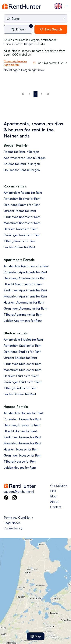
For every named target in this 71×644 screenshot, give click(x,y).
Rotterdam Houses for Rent (22, 419)
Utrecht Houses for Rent (20, 431)
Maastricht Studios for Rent (23, 370)
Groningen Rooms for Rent (22, 235)
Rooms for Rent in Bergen (21, 152)
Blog (53, 496)
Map (36, 636)
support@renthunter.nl (19, 492)
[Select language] (58, 6)
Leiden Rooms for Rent (19, 247)
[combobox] (35, 19)
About (54, 502)
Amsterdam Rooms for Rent (23, 193)
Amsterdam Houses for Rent (23, 413)
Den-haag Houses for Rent (22, 425)
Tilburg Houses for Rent (20, 461)
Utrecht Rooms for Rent (20, 211)
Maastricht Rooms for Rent (22, 223)
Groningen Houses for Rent (23, 455)
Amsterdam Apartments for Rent (26, 266)
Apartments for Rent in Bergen (25, 158)
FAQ (53, 491)
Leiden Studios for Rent (20, 394)
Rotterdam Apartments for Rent (25, 272)
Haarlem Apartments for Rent (24, 302)
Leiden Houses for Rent (20, 468)
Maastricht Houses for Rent (22, 443)
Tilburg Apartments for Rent (23, 315)
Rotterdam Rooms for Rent (22, 199)
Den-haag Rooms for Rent (22, 205)
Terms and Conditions (18, 518)
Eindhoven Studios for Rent (23, 364)
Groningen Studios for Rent (23, 382)
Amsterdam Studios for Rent (23, 340)
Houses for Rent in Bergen (22, 170)
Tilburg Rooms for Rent (20, 241)
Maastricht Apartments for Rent (25, 296)
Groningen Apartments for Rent (25, 308)
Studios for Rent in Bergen (22, 164)
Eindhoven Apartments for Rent (25, 290)
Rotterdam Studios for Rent (23, 346)
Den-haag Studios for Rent (22, 352)
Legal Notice (12, 523)
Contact (56, 507)
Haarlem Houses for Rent (21, 449)
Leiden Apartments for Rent (23, 321)
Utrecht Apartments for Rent (23, 284)
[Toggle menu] (66, 6)
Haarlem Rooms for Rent (21, 229)
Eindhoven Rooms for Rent (22, 217)
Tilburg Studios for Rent (20, 388)
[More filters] (19, 29)
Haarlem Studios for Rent (21, 376)
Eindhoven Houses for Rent (22, 437)
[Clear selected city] (65, 19)
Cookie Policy (13, 528)
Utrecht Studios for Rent (20, 358)
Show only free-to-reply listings (15, 63)
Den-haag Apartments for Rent (25, 278)
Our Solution (59, 486)
